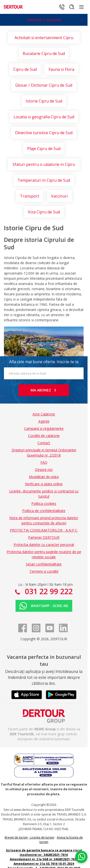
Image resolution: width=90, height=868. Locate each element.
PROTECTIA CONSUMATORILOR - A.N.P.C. (44, 530)
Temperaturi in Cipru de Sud (44, 180)
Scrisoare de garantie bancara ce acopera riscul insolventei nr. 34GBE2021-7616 (44, 853)
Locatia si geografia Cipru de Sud (44, 117)
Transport (30, 196)
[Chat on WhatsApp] (81, 857)
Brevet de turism (16, 837)
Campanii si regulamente (44, 428)
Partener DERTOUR (44, 537)
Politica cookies (44, 503)
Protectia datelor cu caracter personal (44, 545)
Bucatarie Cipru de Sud (44, 53)
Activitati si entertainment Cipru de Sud (44, 39)
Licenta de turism (42, 837)
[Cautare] (72, 7)
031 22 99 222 (48, 591)
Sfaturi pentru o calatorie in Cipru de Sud (44, 166)
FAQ (44, 462)
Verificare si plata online (44, 484)
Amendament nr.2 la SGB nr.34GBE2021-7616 (44, 859)
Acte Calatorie (44, 414)
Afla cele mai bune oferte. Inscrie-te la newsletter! (44, 363)
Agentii (44, 421)
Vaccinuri (59, 196)
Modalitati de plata (44, 477)
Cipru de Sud (25, 69)
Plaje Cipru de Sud (44, 149)
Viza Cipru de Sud (44, 212)
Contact (44, 443)
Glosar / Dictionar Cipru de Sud (44, 85)
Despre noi (44, 470)
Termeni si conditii (44, 571)
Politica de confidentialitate (44, 511)
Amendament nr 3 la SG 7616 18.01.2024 (44, 864)
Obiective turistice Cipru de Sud (44, 133)
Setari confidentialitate (44, 564)
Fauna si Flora (61, 69)
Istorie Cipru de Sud (44, 101)
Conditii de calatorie (44, 436)
